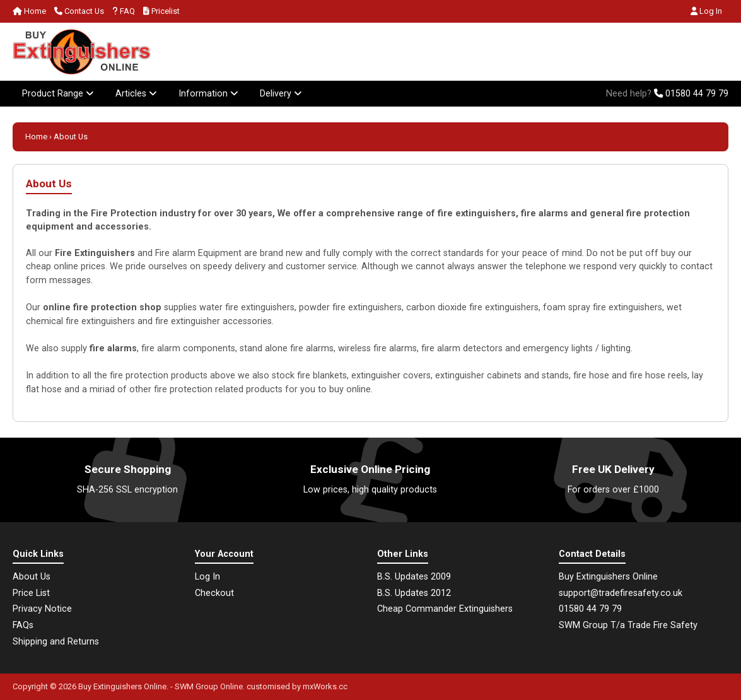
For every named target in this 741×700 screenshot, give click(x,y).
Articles (136, 94)
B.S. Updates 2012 (414, 593)
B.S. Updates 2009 (414, 577)
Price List (31, 593)
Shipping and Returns (56, 642)
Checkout (214, 593)
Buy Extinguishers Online (122, 686)
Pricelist (161, 11)
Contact (79, 11)
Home (29, 11)
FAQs (23, 625)
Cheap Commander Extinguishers (445, 609)
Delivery (281, 94)
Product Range (58, 94)
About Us (32, 577)
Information (208, 94)
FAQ (124, 11)
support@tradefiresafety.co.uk (621, 593)
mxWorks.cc (325, 686)
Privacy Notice (42, 609)
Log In (706, 11)
